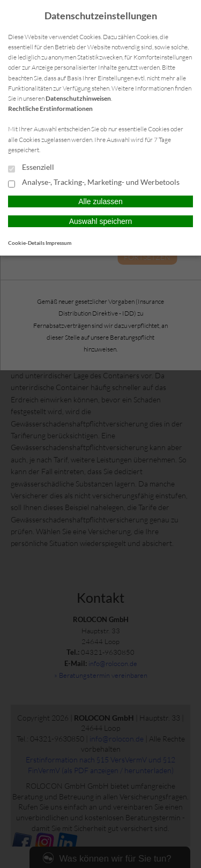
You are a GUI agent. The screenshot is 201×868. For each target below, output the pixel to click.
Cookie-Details (26, 243)
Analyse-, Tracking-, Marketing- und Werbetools (94, 183)
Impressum (58, 243)
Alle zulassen (100, 201)
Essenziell (31, 168)
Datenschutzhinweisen (78, 98)
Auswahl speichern (101, 221)
